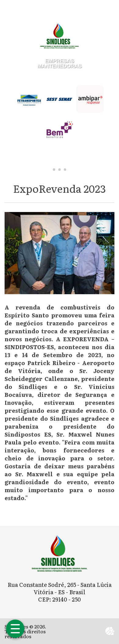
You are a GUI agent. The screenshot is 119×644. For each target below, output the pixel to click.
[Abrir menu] (15, 629)
